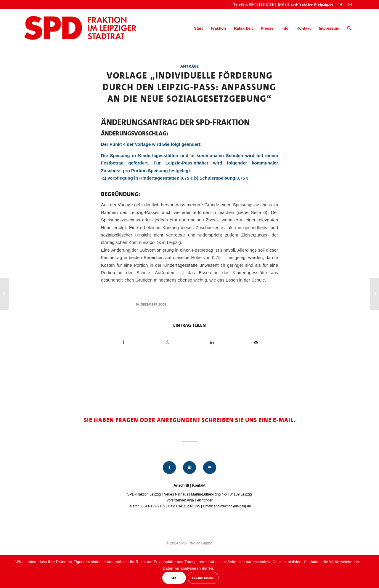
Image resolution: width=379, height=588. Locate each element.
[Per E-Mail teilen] (256, 342)
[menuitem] (198, 28)
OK (174, 578)
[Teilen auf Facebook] (123, 342)
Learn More (203, 578)
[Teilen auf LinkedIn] (212, 342)
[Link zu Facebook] (341, 4)
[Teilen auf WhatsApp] (168, 342)
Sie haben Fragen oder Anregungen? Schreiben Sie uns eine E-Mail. (190, 420)
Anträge (189, 66)
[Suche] (349, 28)
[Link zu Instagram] (350, 4)
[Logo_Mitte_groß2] (81, 28)
